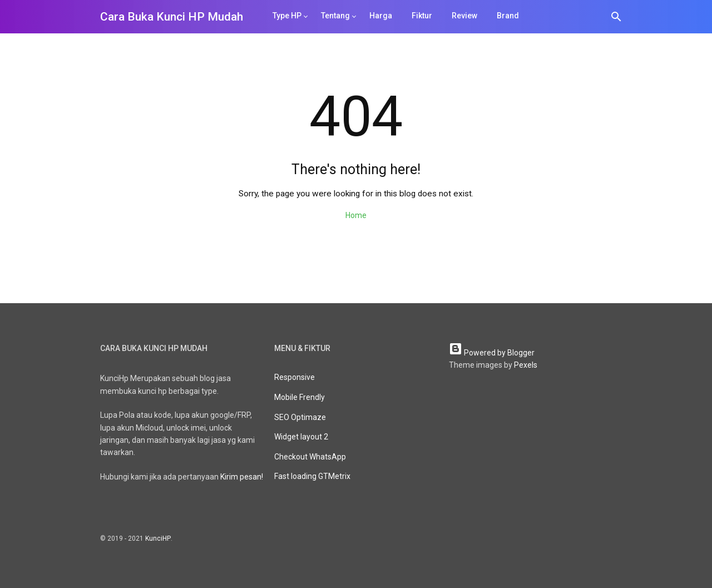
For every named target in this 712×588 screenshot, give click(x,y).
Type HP (287, 16)
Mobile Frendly (300, 397)
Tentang (335, 16)
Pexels (526, 365)
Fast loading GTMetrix (312, 476)
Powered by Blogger (492, 353)
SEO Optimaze (300, 417)
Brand (508, 16)
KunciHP (158, 538)
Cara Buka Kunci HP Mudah (172, 17)
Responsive (295, 377)
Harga (381, 16)
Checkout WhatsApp (310, 457)
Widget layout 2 (301, 437)
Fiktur (422, 16)
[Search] (616, 18)
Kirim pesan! (242, 477)
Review (464, 16)
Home (356, 215)
